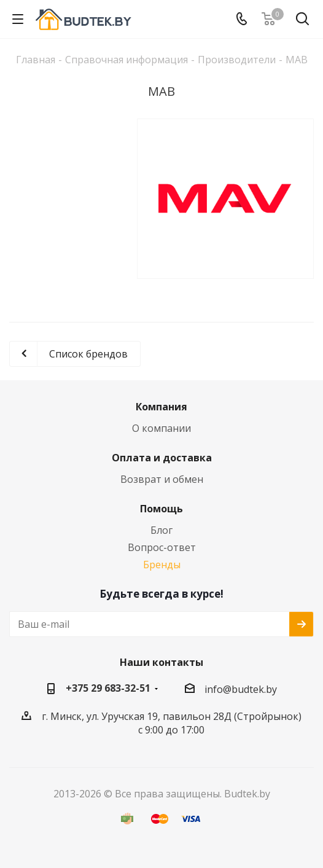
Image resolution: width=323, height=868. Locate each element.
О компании (161, 428)
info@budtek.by (241, 689)
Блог (161, 530)
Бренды (162, 565)
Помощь (161, 509)
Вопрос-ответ (162, 547)
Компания (161, 407)
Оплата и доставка (162, 458)
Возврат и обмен (162, 479)
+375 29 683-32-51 (108, 688)
